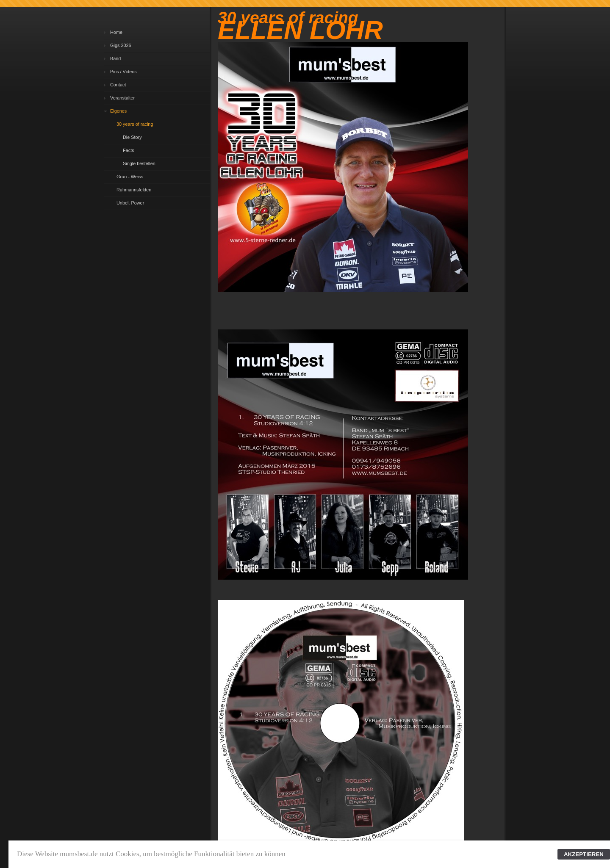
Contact (118, 85)
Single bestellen (139, 163)
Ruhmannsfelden (134, 190)
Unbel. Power (130, 203)
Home (116, 32)
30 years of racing (135, 124)
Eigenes (118, 111)
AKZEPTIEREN (584, 854)
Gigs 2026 (121, 45)
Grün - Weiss (130, 177)
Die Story (132, 137)
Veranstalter (122, 98)
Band (115, 58)
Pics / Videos (123, 72)
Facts (129, 150)
